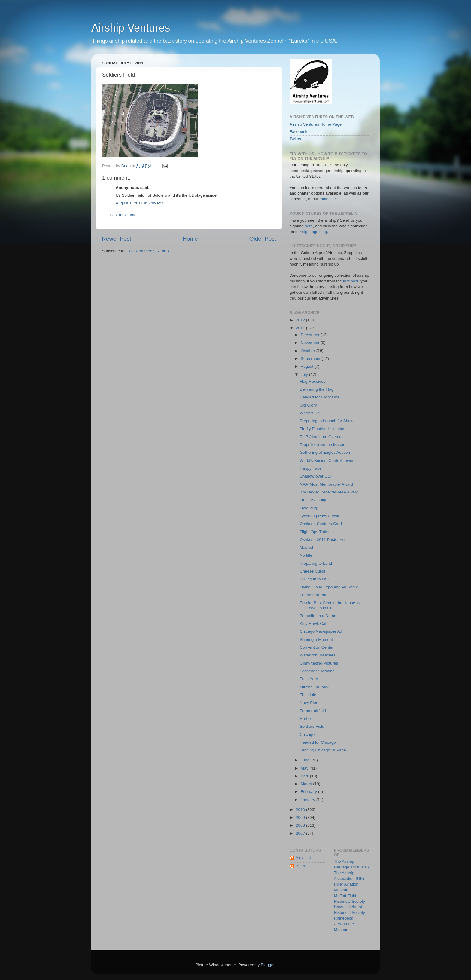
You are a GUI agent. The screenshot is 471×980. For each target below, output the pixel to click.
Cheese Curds (313, 571)
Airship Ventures (131, 28)
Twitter (296, 139)
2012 (301, 320)
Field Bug (308, 508)
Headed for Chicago (318, 742)
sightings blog (315, 232)
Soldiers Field (312, 726)
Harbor (306, 719)
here (309, 226)
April (305, 776)
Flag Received (313, 381)
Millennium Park (314, 687)
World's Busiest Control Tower (327, 461)
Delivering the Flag (317, 389)
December (311, 335)
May (305, 768)
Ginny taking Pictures (319, 663)
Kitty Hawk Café (314, 624)
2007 (301, 833)
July (305, 375)
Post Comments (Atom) (148, 251)
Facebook (298, 132)
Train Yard (309, 679)
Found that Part (314, 595)
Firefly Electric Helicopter (322, 429)
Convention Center (317, 647)
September (311, 359)
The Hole (308, 695)
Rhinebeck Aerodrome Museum (344, 924)
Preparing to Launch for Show (327, 421)
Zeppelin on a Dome (318, 616)
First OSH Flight (314, 500)
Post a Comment (125, 215)
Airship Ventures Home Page (316, 124)
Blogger (268, 965)
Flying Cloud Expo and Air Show (329, 587)
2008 (301, 825)
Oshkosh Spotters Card (321, 524)
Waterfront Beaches (318, 655)
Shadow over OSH (317, 476)
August (308, 366)
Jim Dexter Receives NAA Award (329, 492)
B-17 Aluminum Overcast (322, 437)
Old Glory (308, 405)
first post (351, 281)
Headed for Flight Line (320, 397)
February (309, 792)
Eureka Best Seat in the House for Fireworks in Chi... (330, 605)
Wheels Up (310, 413)
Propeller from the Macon (323, 445)
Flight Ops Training (317, 532)
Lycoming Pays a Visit (319, 516)
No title (306, 555)
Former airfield (313, 711)
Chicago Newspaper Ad (321, 631)
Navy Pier (309, 703)
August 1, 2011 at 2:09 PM (139, 203)
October (308, 351)
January (308, 800)
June (306, 760)
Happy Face (311, 468)
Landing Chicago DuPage (323, 750)
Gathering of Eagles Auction (325, 452)
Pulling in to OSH (315, 579)
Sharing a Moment (316, 639)
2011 (301, 328)
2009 (301, 817)
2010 (301, 810)
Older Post (263, 239)
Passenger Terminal (318, 671)
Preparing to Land (316, 563)
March (307, 784)
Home (190, 239)
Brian (300, 866)
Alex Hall (304, 858)
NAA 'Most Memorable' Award (326, 484)
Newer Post (117, 239)
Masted (306, 547)
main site (328, 199)
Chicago (307, 734)
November (311, 343)
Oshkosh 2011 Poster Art (322, 540)
